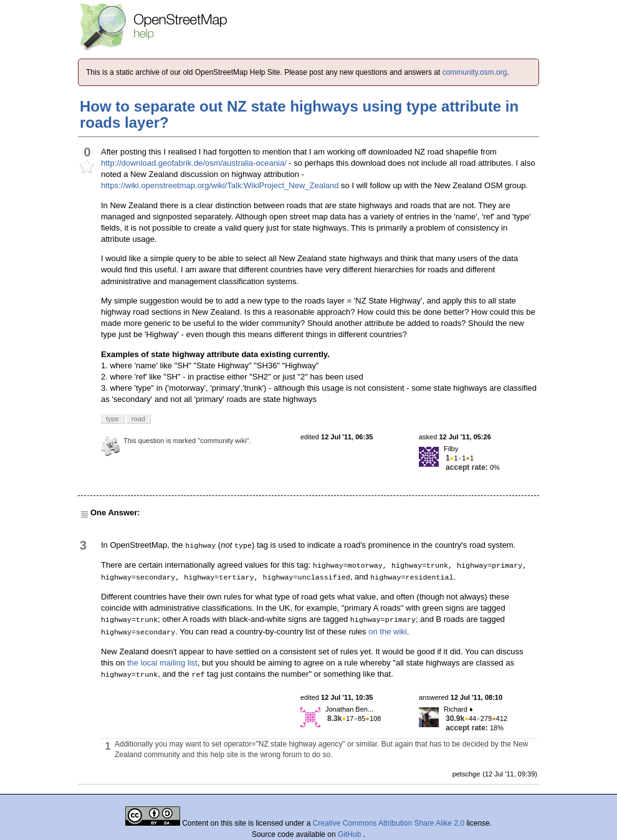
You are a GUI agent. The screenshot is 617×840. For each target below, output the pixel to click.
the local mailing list (162, 663)
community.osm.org (475, 72)
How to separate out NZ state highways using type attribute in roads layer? (299, 114)
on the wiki (387, 632)
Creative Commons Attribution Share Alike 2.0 (389, 823)
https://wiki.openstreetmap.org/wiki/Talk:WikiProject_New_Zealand (220, 185)
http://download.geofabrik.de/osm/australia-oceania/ (194, 163)
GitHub (351, 834)
